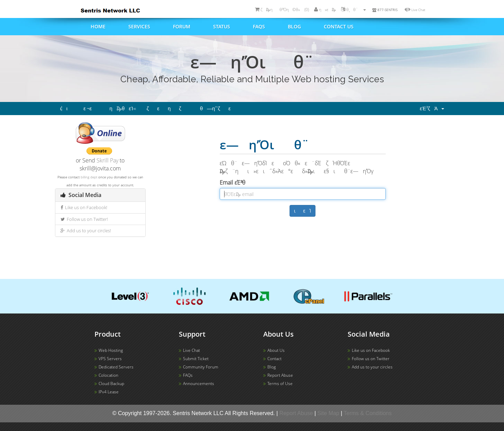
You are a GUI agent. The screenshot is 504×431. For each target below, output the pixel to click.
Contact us (339, 26)
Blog (294, 26)
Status (222, 26)
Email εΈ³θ (237, 182)
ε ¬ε (91, 109)
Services (139, 26)
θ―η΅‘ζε (219, 109)
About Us (276, 350)
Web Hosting (111, 350)
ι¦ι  (67, 109)
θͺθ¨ (354, 10)
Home (98, 26)
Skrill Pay (107, 160)
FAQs (259, 26)
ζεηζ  (168, 109)
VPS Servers (110, 359)
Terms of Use (280, 383)
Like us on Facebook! (84, 207)
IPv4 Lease (109, 392)
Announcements (199, 383)
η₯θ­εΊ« (123, 109)
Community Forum (201, 367)
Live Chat (418, 10)
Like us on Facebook (371, 350)
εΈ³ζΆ (432, 109)
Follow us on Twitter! (84, 219)
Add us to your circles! (86, 231)
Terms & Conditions (368, 413)
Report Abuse (280, 375)
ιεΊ (303, 211)
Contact (274, 359)
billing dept (89, 177)
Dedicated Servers (116, 367)
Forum (182, 26)
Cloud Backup (111, 383)
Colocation (108, 375)
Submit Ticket (196, 359)
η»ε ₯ (325, 10)
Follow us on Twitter (371, 359)
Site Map (328, 413)
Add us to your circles (372, 367)
